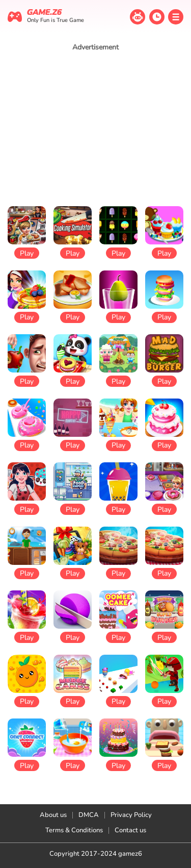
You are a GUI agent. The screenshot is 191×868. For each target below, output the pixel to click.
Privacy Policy (131, 815)
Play (27, 253)
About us (53, 815)
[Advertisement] (95, 129)
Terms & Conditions (74, 830)
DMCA (89, 815)
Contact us (130, 830)
